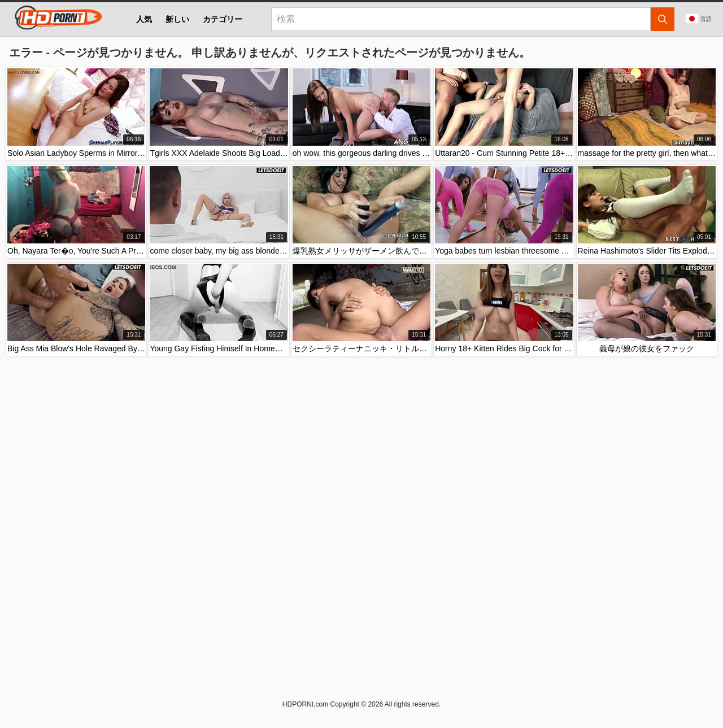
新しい (177, 19)
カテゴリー (223, 19)
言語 (699, 19)
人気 (144, 19)
